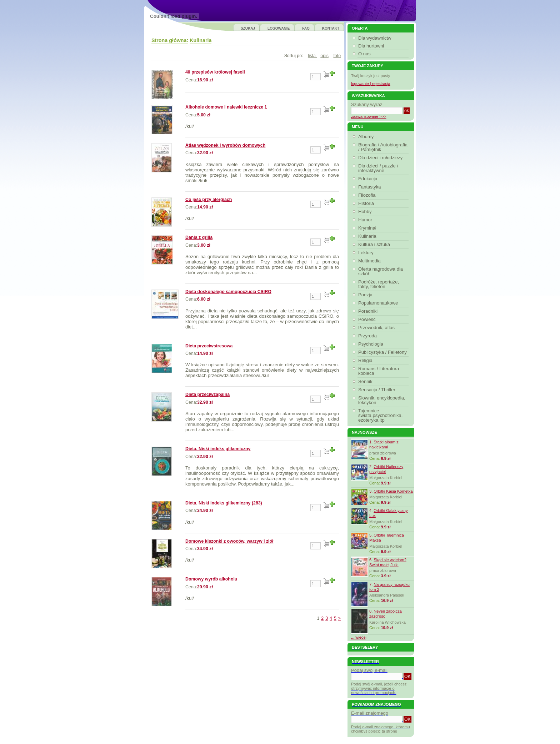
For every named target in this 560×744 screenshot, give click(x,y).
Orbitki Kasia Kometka (393, 491)
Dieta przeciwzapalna (207, 394)
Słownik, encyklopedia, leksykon (382, 400)
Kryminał (368, 228)
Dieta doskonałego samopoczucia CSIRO (228, 292)
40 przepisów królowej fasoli (215, 72)
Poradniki (369, 311)
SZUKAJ (248, 28)
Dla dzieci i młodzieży (381, 158)
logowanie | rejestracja (371, 84)
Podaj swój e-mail (369, 670)
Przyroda (368, 336)
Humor (366, 220)
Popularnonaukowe (379, 303)
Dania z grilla (199, 237)
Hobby (366, 212)
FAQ (306, 28)
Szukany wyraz (367, 104)
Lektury (367, 253)
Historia (367, 203)
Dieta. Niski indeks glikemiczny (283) (224, 503)
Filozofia (368, 195)
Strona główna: (170, 40)
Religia (366, 360)
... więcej (359, 637)
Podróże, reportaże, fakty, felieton (379, 284)
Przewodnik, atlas (377, 328)
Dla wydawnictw (375, 38)
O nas (364, 54)
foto (337, 56)
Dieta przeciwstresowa (209, 346)
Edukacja (369, 179)
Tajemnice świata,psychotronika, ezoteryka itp (380, 415)
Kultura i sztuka (375, 244)
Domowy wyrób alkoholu (211, 579)
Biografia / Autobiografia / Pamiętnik (383, 147)
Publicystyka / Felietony (383, 352)
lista (312, 56)
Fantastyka (371, 187)
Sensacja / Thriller (378, 390)
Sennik (366, 381)
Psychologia (372, 344)
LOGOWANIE (279, 28)
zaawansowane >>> (369, 116)
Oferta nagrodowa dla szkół (381, 271)
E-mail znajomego (370, 713)
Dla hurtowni (371, 46)
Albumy (367, 137)
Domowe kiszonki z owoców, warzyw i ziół (229, 541)
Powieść (368, 319)
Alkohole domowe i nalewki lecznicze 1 (226, 107)
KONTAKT (331, 28)
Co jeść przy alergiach (209, 200)
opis (324, 56)
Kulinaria (201, 40)
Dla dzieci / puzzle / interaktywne (378, 168)
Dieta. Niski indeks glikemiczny (218, 449)
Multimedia (370, 261)
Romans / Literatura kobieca (379, 371)
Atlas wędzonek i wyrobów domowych (225, 145)
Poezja (366, 295)
